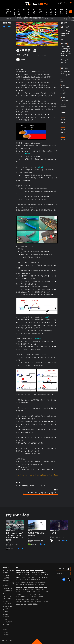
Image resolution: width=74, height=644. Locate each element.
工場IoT (27, 599)
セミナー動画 (45, 592)
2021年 (63, 133)
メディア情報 (8, 622)
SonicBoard (31, 587)
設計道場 (19, 12)
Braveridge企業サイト (59, 3)
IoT (24, 9)
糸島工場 (56, 12)
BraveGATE (52, 19)
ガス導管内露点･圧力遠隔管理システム (31, 592)
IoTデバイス (8, 599)
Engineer (18, 577)
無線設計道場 (8, 591)
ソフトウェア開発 (67, 27)
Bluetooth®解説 (35, 19)
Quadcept (42, 585)
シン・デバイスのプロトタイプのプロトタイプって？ (41, 493)
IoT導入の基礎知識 (8, 11)
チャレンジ (63, 94)
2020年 (63, 136)
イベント (7, 627)
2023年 (63, 126)
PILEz (37, 585)
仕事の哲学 (40, 597)
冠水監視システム (20, 599)
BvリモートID (64, 62)
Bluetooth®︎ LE (44, 19)
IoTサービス (8, 596)
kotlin (62, 40)
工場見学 (30, 541)
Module (25, 585)
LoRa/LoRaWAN (42, 582)
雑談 (42, 540)
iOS (61, 60)
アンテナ (18, 592)
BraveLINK (18, 575)
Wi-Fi (62, 64)
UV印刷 (41, 587)
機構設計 (13, 531)
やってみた (19, 56)
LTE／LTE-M (19, 585)
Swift (37, 587)
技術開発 (14, 12)
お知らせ (7, 624)
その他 (67, 11)
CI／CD (41, 575)
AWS (23, 19)
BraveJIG (43, 572)
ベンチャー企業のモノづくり (39, 56)
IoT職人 (39, 580)
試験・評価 (45, 602)
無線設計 (7, 578)
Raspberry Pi (19, 587)
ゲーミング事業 (41, 11)
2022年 (63, 129)
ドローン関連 (34, 11)
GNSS (43, 577)
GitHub (39, 577)
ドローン (66, 60)
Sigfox (25, 587)
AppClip (19, 19)
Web (17, 589)
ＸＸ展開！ (54, 533)
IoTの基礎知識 (22, 580)
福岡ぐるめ (8, 635)
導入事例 (28, 12)
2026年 (63, 116)
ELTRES (46, 575)
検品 (37, 599)
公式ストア (61, 569)
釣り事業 (46, 12)
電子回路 (62, 538)
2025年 (63, 119)
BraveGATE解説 (36, 572)
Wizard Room (10, 546)
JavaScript (30, 582)
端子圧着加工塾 (26, 50)
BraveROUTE (26, 575)
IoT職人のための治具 (21, 582)
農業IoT (18, 604)
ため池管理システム (36, 589)
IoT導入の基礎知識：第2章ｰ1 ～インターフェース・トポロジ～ (33, 486)
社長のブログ (30, 602)
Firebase (33, 577)
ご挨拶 (6, 632)
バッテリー (40, 594)
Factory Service (27, 56)
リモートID (63, 61)
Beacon (28, 19)
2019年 (63, 139)
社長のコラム (61, 11)
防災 (22, 604)
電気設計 (57, 531)
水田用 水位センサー (21, 602)
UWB (45, 587)
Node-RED (31, 585)
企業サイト (61, 573)
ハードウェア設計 (32, 594)
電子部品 (35, 604)
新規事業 (51, 12)
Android (14, 19)
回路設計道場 (8, 588)
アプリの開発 (64, 100)
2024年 (63, 123)
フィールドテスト (66, 88)
